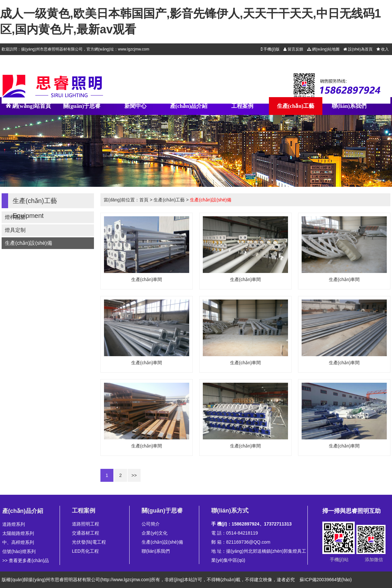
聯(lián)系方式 (230, 511)
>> (134, 475)
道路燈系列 (14, 524)
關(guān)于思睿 (82, 106)
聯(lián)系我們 (349, 106)
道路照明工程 (86, 524)
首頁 (144, 200)
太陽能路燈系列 (18, 533)
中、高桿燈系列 (18, 542)
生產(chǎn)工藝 (296, 106)
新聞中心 (135, 106)
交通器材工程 (86, 533)
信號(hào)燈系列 (19, 551)
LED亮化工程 (85, 551)
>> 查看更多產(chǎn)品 (26, 560)
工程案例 (242, 106)
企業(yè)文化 (155, 533)
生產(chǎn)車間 (147, 279)
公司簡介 (151, 524)
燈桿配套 (15, 217)
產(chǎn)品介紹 (189, 106)
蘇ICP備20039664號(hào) (326, 580)
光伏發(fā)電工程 (89, 542)
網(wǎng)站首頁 (29, 109)
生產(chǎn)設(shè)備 (29, 243)
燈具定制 (15, 230)
